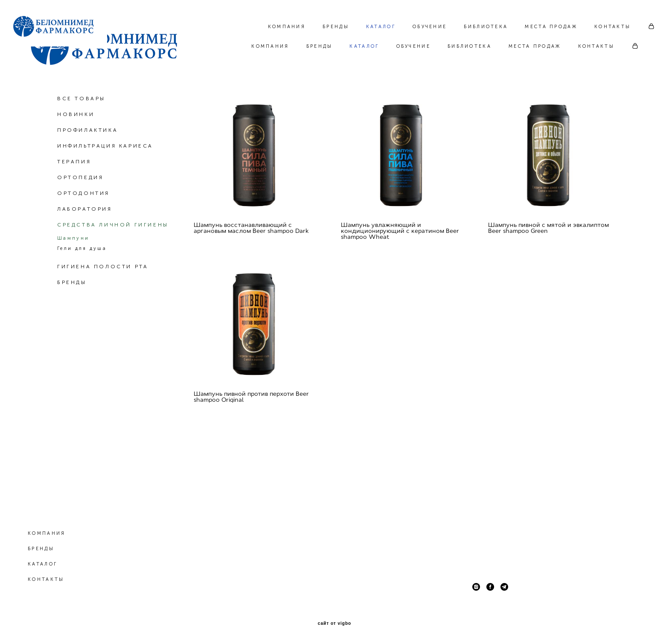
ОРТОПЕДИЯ (80, 217)
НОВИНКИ (76, 154)
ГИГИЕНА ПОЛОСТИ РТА (103, 306)
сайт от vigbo (334, 624)
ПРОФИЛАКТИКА (87, 169)
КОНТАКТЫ (596, 46)
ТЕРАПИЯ (74, 201)
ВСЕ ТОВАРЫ (81, 138)
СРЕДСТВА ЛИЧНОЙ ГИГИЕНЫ (113, 264)
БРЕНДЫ (320, 46)
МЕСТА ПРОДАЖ (535, 46)
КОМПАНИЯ (270, 46)
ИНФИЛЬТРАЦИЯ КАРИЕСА (105, 185)
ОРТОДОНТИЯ (83, 232)
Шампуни (73, 277)
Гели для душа (82, 288)
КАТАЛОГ (364, 46)
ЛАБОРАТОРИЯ (85, 248)
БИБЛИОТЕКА (470, 46)
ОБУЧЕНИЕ (413, 46)
